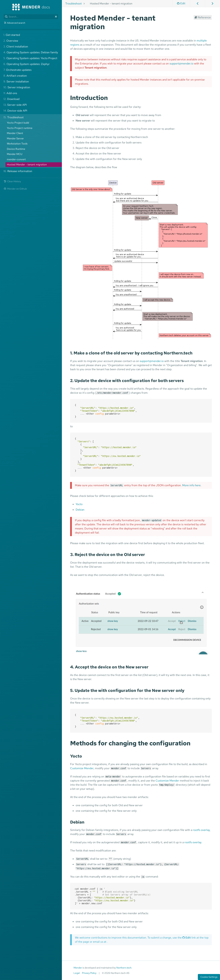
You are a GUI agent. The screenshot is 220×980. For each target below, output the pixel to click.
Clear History (12, 181)
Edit (181, 3)
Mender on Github (15, 189)
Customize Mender (82, 768)
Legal (77, 973)
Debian (80, 510)
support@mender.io (181, 63)
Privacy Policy (89, 973)
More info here (191, 485)
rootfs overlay (201, 830)
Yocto (79, 504)
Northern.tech (124, 968)
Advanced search (16, 23)
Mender (78, 968)
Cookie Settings (209, 977)
